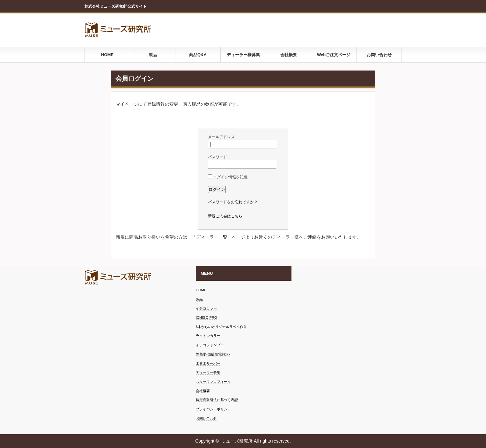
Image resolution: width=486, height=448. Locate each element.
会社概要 (289, 55)
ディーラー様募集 (243, 55)
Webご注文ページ (334, 55)
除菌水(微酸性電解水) (213, 354)
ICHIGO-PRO (206, 317)
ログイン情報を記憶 (228, 177)
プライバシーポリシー (213, 409)
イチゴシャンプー (210, 345)
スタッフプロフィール (213, 382)
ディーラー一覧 (212, 237)
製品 (153, 55)
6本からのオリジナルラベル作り (221, 327)
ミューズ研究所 (237, 441)
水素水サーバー (208, 363)
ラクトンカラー (208, 336)
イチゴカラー (206, 308)
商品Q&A (198, 55)
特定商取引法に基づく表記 (217, 400)
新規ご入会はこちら (225, 216)
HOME (107, 55)
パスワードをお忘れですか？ (233, 202)
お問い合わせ (379, 55)
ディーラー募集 (208, 372)
